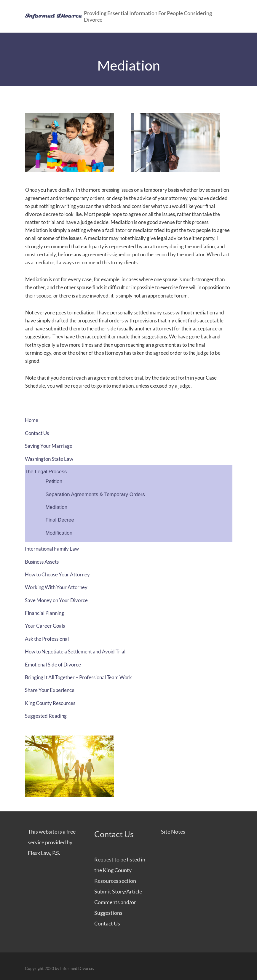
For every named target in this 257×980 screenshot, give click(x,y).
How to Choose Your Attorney (57, 574)
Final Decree (60, 520)
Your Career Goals (45, 626)
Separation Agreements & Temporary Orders (95, 494)
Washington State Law (49, 459)
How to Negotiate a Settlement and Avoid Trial (75, 652)
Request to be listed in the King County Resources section (120, 870)
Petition (54, 481)
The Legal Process (46, 472)
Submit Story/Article (118, 891)
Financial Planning (44, 613)
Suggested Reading (46, 716)
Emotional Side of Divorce (53, 665)
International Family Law (52, 549)
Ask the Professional (47, 639)
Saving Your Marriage (49, 446)
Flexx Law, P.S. (44, 853)
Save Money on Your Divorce (56, 600)
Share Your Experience (50, 690)
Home (32, 420)
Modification (59, 533)
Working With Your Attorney (56, 587)
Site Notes (173, 832)
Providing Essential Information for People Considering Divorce (148, 16)
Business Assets (42, 562)
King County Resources (50, 703)
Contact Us (37, 433)
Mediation (57, 507)
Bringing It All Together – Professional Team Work (78, 677)
